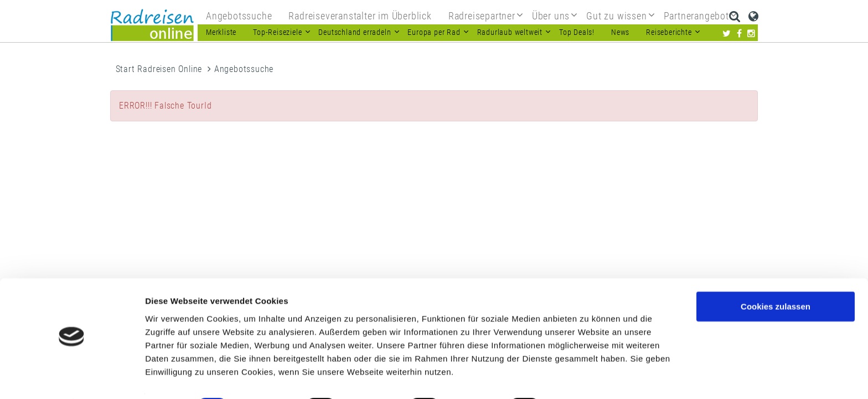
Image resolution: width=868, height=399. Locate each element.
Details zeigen (589, 377)
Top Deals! (577, 32)
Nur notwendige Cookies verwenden (776, 317)
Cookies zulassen (776, 276)
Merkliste (221, 32)
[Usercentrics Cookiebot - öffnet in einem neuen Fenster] (72, 377)
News (620, 32)
